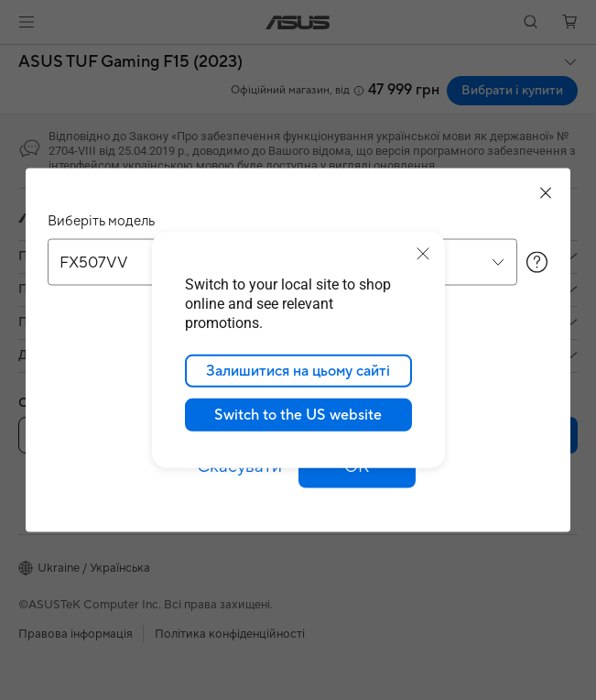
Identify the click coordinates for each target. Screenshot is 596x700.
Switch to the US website (298, 415)
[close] (423, 254)
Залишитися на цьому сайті (298, 371)
